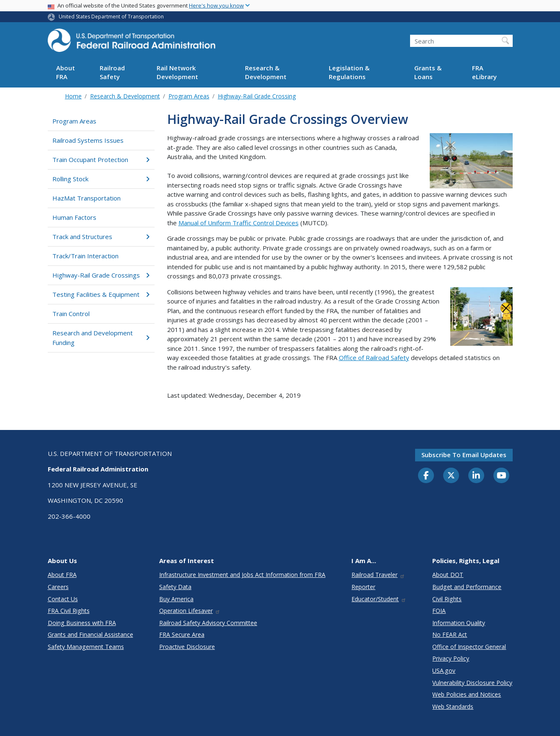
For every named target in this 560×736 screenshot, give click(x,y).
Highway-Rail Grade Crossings (101, 275)
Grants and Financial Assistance (90, 634)
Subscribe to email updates (464, 455)
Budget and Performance (467, 587)
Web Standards (453, 706)
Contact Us (63, 599)
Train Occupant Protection (101, 160)
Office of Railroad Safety (374, 358)
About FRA (66, 72)
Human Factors (74, 217)
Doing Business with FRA (82, 623)
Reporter (363, 587)
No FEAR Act (450, 634)
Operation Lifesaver (190, 611)
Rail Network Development (177, 72)
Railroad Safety (112, 72)
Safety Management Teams (86, 647)
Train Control (71, 314)
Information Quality (459, 623)
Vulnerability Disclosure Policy (472, 683)
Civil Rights (447, 599)
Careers (58, 587)
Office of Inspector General (469, 647)
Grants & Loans (428, 72)
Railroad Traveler (378, 575)
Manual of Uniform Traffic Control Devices (239, 223)
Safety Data (175, 587)
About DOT (448, 575)
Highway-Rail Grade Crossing (257, 96)
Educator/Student (379, 599)
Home (73, 96)
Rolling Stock (101, 179)
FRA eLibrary (484, 72)
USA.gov (444, 670)
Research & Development (266, 72)
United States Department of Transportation (111, 17)
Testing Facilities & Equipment (101, 294)
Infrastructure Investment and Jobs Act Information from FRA (242, 575)
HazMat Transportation (86, 198)
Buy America (176, 599)
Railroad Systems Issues (88, 140)
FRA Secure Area (182, 634)
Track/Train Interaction (85, 256)
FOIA (439, 611)
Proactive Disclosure (187, 647)
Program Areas (189, 96)
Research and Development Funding (101, 338)
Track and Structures (101, 237)
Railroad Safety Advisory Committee (208, 623)
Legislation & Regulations (349, 72)
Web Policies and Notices (467, 694)
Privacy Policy (451, 658)
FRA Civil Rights (69, 611)
